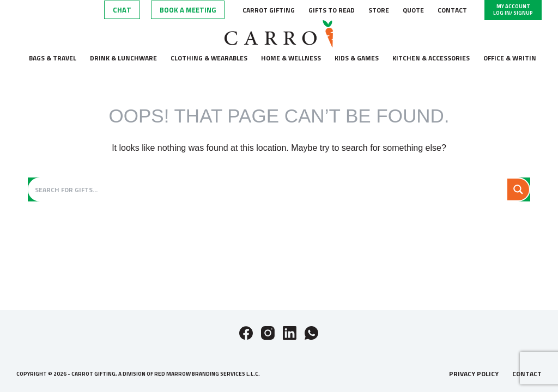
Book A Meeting (188, 10)
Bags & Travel (53, 58)
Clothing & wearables (209, 58)
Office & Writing (512, 58)
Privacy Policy (474, 374)
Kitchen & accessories (431, 58)
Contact (452, 10)
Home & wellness (291, 58)
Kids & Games (357, 58)
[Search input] (269, 189)
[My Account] (513, 10)
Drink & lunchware (123, 58)
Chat (122, 10)
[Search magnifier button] (518, 189)
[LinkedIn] (290, 333)
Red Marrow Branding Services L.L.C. (207, 374)
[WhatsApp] (311, 333)
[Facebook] (246, 333)
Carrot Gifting (269, 10)
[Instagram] (268, 333)
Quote (413, 10)
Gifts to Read (332, 10)
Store (379, 10)
